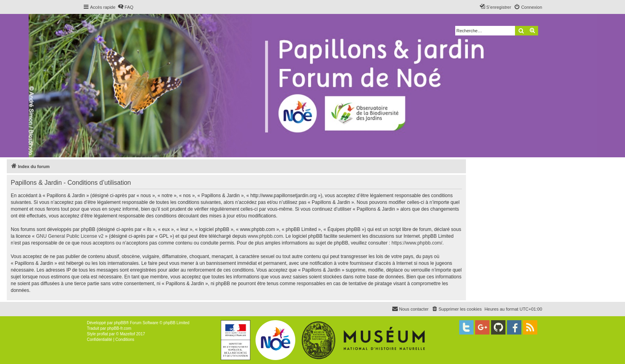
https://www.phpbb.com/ (417, 243)
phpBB (120, 323)
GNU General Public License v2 (70, 236)
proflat (102, 334)
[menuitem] (126, 7)
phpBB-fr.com (119, 328)
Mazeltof (128, 334)
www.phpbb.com (265, 236)
